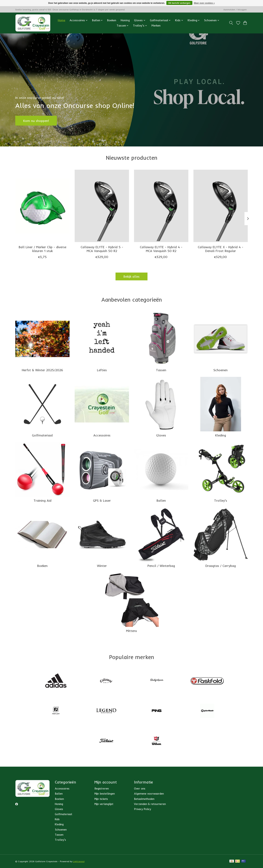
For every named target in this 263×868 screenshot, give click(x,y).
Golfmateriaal (42, 435)
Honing (125, 20)
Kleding (221, 435)
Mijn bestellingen (105, 794)
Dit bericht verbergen (179, 3)
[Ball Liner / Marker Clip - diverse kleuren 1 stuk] (42, 206)
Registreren (102, 789)
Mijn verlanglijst (104, 804)
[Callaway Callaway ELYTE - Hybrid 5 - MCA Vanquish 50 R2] (102, 206)
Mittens (131, 631)
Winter (102, 566)
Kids (57, 819)
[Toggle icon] (231, 23)
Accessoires (102, 435)
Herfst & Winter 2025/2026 (42, 370)
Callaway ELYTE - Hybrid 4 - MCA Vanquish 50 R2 (161, 249)
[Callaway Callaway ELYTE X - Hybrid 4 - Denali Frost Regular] (221, 206)
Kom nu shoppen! (36, 120)
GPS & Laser (102, 500)
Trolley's (221, 500)
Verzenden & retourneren (150, 804)
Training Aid (43, 500)
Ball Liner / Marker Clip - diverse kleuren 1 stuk (43, 249)
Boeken (112, 20)
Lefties (102, 370)
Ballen (161, 500)
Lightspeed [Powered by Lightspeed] (79, 861)
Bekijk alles (131, 276)
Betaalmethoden (144, 799)
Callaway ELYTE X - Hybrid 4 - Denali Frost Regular (220, 249)
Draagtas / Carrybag (221, 566)
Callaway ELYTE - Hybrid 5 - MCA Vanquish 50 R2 (102, 249)
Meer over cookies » (204, 3)
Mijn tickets (101, 799)
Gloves (161, 435)
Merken (156, 26)
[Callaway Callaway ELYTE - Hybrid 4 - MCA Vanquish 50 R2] (161, 206)
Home (61, 20)
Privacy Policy (142, 809)
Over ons (140, 789)
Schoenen (220, 370)
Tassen (161, 370)
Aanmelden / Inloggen (235, 10)
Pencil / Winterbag (161, 566)
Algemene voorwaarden (149, 794)
